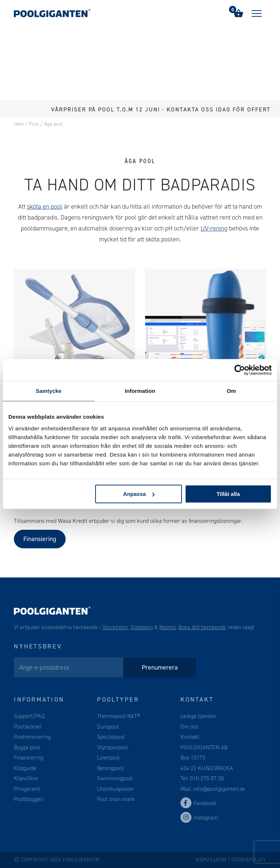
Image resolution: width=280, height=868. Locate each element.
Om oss (189, 727)
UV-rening (214, 228)
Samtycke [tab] (49, 391)
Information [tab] (140, 391)
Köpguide (25, 768)
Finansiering (40, 539)
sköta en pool (45, 206)
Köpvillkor (26, 778)
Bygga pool (27, 747)
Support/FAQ (29, 716)
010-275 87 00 (207, 778)
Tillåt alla (228, 494)
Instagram (199, 818)
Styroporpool (112, 747)
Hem (19, 124)
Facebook (199, 803)
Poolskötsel (28, 727)
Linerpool (108, 757)
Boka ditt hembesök (202, 627)
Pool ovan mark (116, 799)
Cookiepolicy (249, 860)
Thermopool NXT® (119, 716)
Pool (34, 124)
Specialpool (111, 737)
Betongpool (110, 768)
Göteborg (142, 627)
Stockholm (115, 627)
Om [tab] (231, 391)
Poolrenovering (32, 737)
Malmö (168, 627)
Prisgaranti (27, 789)
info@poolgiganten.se (218, 789)
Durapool (108, 727)
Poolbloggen (29, 799)
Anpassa (139, 494)
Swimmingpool (115, 778)
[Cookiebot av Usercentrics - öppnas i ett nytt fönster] (240, 370)
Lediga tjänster (199, 716)
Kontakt (190, 737)
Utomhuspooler (116, 789)
